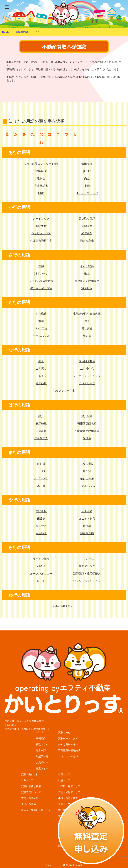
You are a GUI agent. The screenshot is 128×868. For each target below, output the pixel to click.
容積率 (87, 526)
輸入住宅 (41, 526)
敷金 (87, 274)
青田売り (87, 164)
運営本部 (41, 750)
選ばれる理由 (29, 804)
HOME (40, 733)
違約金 (41, 179)
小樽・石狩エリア (68, 798)
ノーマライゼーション (87, 376)
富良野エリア (66, 834)
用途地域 (41, 533)
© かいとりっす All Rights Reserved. (64, 865)
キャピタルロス (41, 233)
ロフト (41, 581)
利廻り (41, 566)
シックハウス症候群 (41, 281)
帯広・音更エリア (68, 816)
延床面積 (41, 383)
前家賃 (41, 464)
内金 (87, 179)
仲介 (87, 321)
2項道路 (41, 369)
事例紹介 (41, 738)
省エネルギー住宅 (41, 288)
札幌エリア (64, 780)
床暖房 (41, 519)
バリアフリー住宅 (64, 391)
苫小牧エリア (66, 810)
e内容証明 (41, 171)
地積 (41, 321)
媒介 (41, 416)
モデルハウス (87, 486)
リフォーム (87, 559)
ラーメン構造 (41, 559)
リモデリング (87, 566)
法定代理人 (41, 438)
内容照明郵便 (87, 361)
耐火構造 (41, 314)
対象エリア (27, 780)
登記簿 (87, 336)
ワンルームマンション (87, 581)
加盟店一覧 (42, 756)
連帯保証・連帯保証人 (87, 574)
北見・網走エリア (68, 840)
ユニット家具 (87, 519)
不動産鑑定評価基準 (87, 431)
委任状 (87, 171)
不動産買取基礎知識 (69, 750)
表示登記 (41, 424)
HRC (41, 193)
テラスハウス (41, 336)
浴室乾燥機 (87, 533)
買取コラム (42, 744)
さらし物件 (87, 266)
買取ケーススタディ (69, 738)
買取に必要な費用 (31, 786)
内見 (41, 361)
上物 (87, 186)
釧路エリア (64, 846)
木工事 (41, 486)
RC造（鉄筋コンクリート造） (41, 164)
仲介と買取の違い (68, 744)
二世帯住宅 (87, 369)
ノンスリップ (87, 383)
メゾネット (41, 478)
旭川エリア (64, 822)
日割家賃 (41, 431)
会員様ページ (43, 762)
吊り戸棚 (87, 328)
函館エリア (64, 828)
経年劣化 (87, 233)
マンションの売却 (68, 756)
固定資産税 (87, 241)
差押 (41, 266)
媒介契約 (87, 416)
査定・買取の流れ (31, 798)
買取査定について (31, 792)
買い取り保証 (87, 219)
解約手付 (41, 226)
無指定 (87, 471)
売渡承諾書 (41, 186)
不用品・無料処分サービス (36, 810)
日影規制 (41, 376)
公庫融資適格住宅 (41, 241)
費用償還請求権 (87, 424)
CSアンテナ (41, 274)
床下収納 (87, 511)
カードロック (41, 219)
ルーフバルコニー (41, 574)
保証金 (87, 438)
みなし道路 (87, 464)
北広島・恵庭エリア (69, 786)
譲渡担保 (87, 288)
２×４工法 (41, 328)
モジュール (87, 478)
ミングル (41, 471)
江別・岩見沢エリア (69, 792)
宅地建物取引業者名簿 (87, 314)
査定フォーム (43, 768)
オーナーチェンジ (87, 193)
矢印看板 (41, 511)
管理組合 (87, 226)
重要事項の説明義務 (87, 281)
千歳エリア (64, 804)
